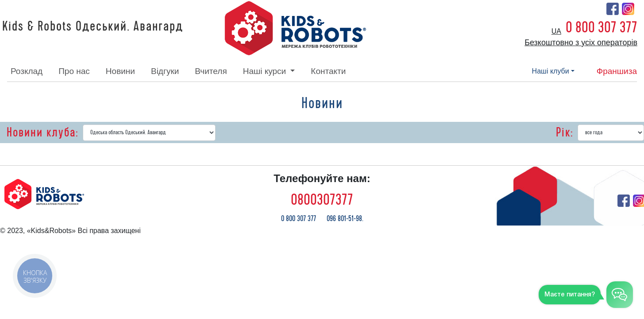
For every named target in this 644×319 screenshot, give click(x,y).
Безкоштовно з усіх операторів (581, 43)
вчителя (211, 71)
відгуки (165, 71)
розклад (27, 71)
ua (556, 31)
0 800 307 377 (602, 27)
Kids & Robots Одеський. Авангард (93, 27)
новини (120, 71)
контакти (328, 71)
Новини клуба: (42, 132)
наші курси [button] (266, 71)
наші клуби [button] (551, 71)
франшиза (617, 71)
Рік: (565, 132)
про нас (74, 71)
